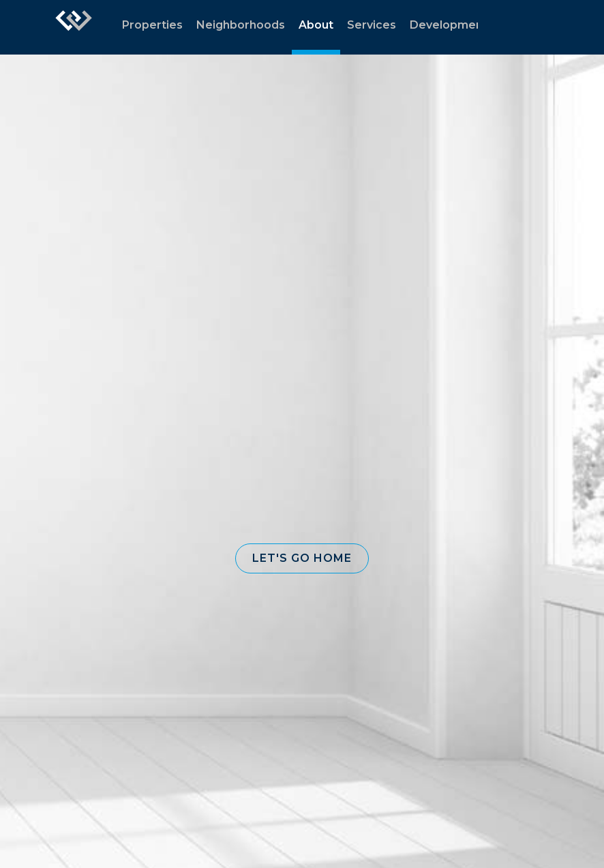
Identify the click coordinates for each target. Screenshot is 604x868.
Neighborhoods (241, 25)
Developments (452, 25)
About (316, 25)
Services (372, 25)
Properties (152, 25)
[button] (302, 558)
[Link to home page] (74, 27)
